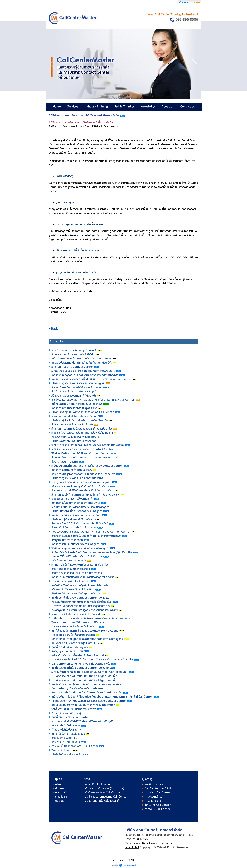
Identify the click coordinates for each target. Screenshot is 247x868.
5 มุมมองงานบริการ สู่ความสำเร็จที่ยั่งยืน (73, 354)
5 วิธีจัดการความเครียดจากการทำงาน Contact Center (82, 449)
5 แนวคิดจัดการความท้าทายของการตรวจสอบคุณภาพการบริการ (87, 458)
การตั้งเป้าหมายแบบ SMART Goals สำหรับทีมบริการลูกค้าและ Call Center (93, 400)
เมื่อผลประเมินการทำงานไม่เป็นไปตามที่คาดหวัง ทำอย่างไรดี (83, 705)
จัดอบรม (60, 788)
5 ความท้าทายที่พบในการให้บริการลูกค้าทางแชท (77, 387)
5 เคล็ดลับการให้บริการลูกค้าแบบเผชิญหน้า (75, 392)
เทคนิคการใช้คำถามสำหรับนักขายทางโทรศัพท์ (76, 515)
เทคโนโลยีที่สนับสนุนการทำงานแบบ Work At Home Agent (85, 631)
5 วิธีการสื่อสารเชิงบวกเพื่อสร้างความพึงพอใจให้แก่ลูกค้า (82, 433)
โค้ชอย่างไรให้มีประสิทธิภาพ (67, 730)
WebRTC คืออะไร (62, 750)
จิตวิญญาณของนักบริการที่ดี (67, 651)
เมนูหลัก (57, 779)
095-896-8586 (140, 839)
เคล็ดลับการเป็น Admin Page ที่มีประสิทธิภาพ (77, 404)
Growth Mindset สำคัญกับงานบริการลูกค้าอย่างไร (81, 606)
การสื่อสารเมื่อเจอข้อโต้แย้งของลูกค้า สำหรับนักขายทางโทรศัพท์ (86, 536)
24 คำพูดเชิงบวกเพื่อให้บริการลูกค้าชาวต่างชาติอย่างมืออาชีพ (85, 610)
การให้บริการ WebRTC (64, 738)
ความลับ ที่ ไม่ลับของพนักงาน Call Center (75, 746)
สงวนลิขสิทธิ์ (132, 847)
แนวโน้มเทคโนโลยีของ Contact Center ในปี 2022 (80, 598)
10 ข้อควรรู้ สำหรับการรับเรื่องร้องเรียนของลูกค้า (78, 383)
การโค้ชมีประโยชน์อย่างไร (66, 742)
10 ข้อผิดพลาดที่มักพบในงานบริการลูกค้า (74, 441)
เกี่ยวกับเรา (61, 797)
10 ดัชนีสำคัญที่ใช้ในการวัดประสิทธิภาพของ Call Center (83, 412)
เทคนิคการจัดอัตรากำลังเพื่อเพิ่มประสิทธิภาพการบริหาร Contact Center (92, 379)
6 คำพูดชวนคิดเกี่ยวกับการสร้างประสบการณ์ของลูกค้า (81, 482)
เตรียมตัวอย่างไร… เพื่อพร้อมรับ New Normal (78, 655)
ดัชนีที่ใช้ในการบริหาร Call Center (70, 717)
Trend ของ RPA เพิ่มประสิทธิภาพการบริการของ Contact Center (89, 701)
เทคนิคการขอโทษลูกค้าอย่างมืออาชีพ (72, 470)
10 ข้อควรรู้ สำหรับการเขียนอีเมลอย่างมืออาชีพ (77, 478)
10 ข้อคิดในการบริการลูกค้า (66, 754)
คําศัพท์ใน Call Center (157, 809)
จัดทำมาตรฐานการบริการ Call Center (106, 797)
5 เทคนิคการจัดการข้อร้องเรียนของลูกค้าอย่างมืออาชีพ (82, 429)
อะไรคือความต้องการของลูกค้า (69, 561)
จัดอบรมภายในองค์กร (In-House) (105, 788)
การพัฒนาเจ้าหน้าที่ (155, 797)
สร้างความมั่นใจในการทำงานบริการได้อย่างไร (76, 503)
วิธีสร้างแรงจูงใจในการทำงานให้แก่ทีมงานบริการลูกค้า (80, 548)
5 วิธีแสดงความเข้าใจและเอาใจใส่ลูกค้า (72, 425)
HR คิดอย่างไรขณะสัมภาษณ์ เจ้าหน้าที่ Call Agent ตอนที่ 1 (84, 680)
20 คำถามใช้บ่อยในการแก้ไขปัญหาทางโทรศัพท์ (77, 594)
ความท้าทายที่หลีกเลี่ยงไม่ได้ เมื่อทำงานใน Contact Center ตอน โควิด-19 (92, 660)
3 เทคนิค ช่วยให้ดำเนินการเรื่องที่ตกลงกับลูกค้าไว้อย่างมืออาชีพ (86, 495)
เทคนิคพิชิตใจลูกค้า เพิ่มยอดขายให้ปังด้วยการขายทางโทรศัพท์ (85, 375)
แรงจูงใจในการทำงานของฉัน (67, 540)
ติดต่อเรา (60, 801)
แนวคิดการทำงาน (154, 784)
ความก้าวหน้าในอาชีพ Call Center (71, 581)
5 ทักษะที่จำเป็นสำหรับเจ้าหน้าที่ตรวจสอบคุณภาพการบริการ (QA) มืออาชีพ (92, 552)
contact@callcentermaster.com (154, 843)
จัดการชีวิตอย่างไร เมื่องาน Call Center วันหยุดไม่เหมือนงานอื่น (87, 693)
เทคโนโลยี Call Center (158, 805)
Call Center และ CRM (158, 788)
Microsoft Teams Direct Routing (73, 589)
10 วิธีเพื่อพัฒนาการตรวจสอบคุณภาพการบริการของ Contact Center (91, 532)
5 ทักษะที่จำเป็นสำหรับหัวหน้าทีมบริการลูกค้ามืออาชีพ (80, 565)
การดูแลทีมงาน (153, 801)
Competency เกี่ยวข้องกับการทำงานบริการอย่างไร (80, 688)
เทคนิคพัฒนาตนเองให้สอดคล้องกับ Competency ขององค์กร (87, 684)
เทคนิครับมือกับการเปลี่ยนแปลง (69, 734)
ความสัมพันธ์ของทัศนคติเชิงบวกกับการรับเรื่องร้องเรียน (82, 602)
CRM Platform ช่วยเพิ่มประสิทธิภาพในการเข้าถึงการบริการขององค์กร (91, 618)
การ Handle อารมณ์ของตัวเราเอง (71, 569)
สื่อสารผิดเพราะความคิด (65, 462)
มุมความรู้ (60, 793)
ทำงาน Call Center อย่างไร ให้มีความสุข (74, 528)
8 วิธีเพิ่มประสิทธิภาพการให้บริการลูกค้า (72, 499)
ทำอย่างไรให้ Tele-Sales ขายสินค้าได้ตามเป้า (76, 614)
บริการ (59, 784)
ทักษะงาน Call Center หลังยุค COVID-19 (75, 643)
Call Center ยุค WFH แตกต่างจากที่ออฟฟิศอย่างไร (81, 664)
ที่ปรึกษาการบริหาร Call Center (103, 793)
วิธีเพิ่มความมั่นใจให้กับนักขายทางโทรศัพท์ (74, 709)
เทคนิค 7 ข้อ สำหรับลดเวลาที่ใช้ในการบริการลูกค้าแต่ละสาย (83, 577)
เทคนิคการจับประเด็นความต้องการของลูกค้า (76, 544)
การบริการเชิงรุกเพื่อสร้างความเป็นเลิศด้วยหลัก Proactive (84, 474)
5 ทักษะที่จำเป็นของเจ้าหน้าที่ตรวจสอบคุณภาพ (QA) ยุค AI (84, 371)
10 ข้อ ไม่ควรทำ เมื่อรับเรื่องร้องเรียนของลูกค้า (77, 511)
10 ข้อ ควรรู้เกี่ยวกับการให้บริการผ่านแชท (74, 519)
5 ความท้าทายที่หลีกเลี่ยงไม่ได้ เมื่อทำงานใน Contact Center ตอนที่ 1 (90, 672)
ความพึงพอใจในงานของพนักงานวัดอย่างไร (75, 437)
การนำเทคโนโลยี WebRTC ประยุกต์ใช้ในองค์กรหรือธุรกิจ (83, 721)
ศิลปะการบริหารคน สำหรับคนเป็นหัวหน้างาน (75, 627)
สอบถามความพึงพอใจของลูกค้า (103, 801)
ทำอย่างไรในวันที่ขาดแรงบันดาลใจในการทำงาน (77, 573)
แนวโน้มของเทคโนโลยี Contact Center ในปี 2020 (80, 668)
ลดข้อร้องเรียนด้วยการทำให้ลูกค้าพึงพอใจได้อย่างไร (80, 585)
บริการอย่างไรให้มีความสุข (66, 726)
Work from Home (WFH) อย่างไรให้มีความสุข (78, 622)
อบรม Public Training (98, 784)
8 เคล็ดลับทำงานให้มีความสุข (67, 713)
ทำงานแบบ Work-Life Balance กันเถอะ (74, 416)
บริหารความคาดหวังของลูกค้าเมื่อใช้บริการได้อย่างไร (80, 486)
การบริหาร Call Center (158, 793)
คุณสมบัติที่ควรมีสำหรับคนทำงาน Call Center (77, 557)
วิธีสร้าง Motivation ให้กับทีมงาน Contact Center (81, 453)
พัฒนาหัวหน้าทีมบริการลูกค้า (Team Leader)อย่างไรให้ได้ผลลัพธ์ (88, 445)
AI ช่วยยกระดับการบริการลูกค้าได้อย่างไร (74, 396)
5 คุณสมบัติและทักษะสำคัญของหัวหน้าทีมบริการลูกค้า (80, 507)
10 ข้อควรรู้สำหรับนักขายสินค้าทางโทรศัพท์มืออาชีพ (80, 420)
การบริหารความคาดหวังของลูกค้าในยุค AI (74, 350)
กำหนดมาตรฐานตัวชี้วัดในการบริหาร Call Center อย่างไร (83, 491)
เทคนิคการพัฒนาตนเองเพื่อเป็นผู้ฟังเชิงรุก (75, 408)
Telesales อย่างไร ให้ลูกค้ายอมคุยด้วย (73, 635)
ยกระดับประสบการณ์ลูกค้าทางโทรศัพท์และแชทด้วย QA (82, 363)
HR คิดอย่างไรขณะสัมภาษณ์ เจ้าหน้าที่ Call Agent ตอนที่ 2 (84, 676)
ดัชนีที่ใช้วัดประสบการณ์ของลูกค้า (70, 647)
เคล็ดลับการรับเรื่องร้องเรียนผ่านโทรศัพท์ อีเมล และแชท (82, 359)
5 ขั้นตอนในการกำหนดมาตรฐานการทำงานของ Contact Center (87, 466)
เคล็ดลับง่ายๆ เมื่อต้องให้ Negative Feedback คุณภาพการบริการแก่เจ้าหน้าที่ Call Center (102, 697)
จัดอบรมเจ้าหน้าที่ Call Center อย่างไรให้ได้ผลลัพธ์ (80, 524)
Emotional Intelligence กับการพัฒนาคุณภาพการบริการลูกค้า (87, 639)
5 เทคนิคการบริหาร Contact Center (72, 367)
